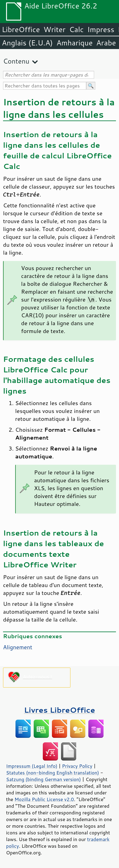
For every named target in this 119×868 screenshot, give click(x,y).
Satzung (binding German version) (44, 779)
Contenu (16, 61)
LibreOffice (21, 29)
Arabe (106, 43)
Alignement (18, 647)
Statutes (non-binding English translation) (53, 773)
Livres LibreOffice (59, 710)
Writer (54, 29)
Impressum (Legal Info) (32, 766)
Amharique (75, 43)
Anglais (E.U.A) (27, 43)
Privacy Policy (77, 766)
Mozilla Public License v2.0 (44, 799)
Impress (101, 29)
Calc (76, 29)
